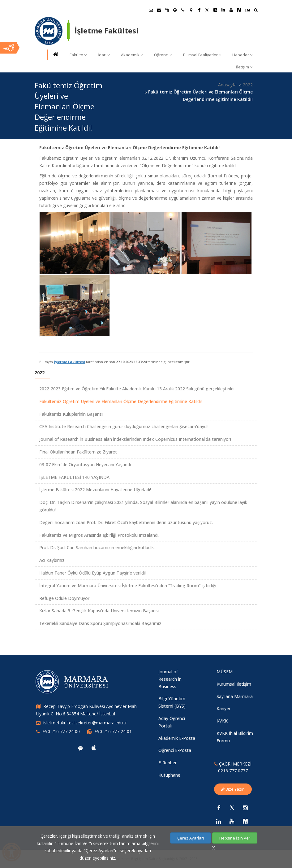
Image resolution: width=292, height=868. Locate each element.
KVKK (222, 721)
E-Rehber (167, 763)
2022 (248, 85)
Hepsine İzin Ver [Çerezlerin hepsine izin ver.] (235, 838)
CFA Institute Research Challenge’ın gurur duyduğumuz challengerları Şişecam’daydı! (124, 426)
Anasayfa (227, 85)
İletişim (244, 67)
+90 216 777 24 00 (61, 731)
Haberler (242, 55)
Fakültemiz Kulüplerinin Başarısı (71, 414)
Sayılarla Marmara (235, 696)
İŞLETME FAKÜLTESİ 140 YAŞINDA (74, 477)
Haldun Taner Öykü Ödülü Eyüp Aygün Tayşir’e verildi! (92, 573)
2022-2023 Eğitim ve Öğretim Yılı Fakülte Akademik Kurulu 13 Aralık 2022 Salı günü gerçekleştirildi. (137, 389)
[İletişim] (183, 10)
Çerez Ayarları (191, 838)
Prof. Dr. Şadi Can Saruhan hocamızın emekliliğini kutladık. (97, 547)
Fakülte (78, 55)
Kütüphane (169, 775)
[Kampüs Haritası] (191, 10)
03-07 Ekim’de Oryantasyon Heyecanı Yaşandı (85, 464)
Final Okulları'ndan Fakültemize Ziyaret (78, 452)
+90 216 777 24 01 (113, 731)
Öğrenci (163, 55)
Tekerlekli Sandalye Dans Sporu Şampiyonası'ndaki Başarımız (100, 623)
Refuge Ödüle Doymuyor (64, 598)
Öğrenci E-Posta (175, 750)
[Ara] (256, 11)
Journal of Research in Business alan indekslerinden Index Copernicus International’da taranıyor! (135, 439)
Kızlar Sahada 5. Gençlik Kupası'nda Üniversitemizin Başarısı (99, 611)
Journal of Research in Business (170, 679)
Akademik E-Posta (177, 738)
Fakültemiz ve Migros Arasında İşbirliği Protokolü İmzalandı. (99, 535)
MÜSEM (225, 672)
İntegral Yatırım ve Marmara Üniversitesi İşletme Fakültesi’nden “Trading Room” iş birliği (128, 586)
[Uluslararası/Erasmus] (175, 10)
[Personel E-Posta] (159, 10)
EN (247, 10)
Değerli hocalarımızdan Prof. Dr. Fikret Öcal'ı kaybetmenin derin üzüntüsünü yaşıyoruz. (126, 522)
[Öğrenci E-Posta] (151, 10)
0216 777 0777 (233, 771)
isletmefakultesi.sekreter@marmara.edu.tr (85, 723)
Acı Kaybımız (52, 560)
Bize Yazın (233, 789)
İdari (104, 55)
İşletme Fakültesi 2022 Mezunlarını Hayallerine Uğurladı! (95, 490)
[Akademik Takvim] (167, 10)
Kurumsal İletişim (234, 684)
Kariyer (223, 708)
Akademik (132, 55)
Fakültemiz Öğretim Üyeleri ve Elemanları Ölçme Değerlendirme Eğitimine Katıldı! (120, 401)
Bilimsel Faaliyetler (202, 55)
